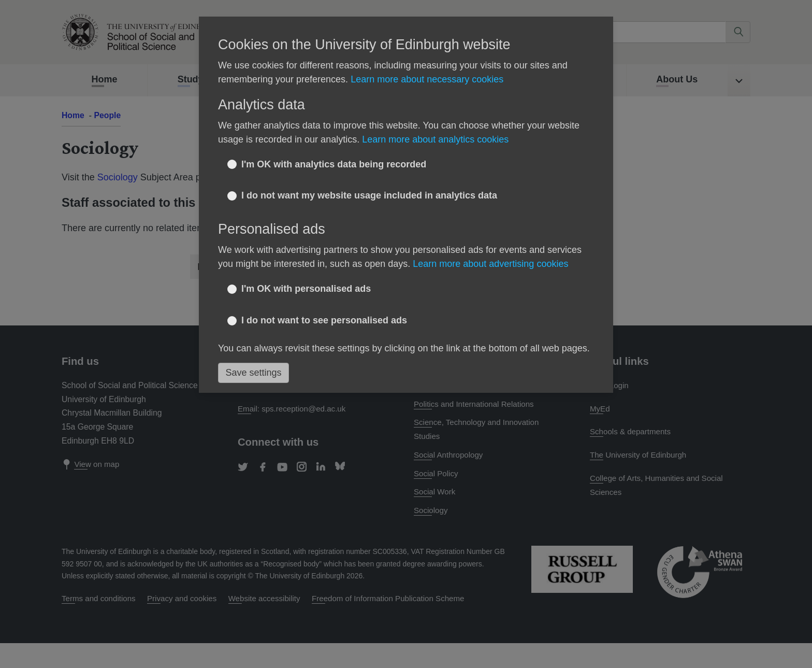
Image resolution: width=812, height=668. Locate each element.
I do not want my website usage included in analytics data (369, 195)
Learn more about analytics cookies (435, 139)
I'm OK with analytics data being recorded (334, 164)
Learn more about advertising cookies (490, 264)
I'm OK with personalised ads (306, 289)
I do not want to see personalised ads (324, 320)
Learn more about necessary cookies (427, 79)
